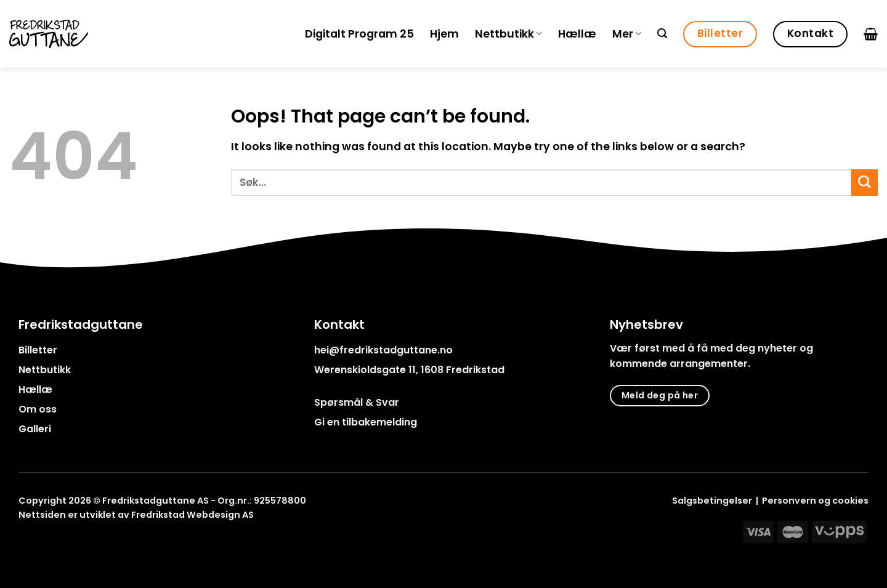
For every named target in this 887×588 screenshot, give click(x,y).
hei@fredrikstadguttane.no (383, 350)
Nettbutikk (508, 34)
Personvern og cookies (815, 501)
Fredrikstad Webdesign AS (192, 515)
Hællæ (577, 34)
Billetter (38, 350)
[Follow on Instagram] (42, 543)
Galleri (35, 429)
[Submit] (865, 183)
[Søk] (662, 34)
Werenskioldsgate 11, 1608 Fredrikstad (409, 370)
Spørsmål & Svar (357, 402)
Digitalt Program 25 (359, 34)
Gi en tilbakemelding (366, 422)
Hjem (444, 34)
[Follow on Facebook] (26, 543)
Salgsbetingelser (712, 501)
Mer (627, 34)
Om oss (38, 409)
